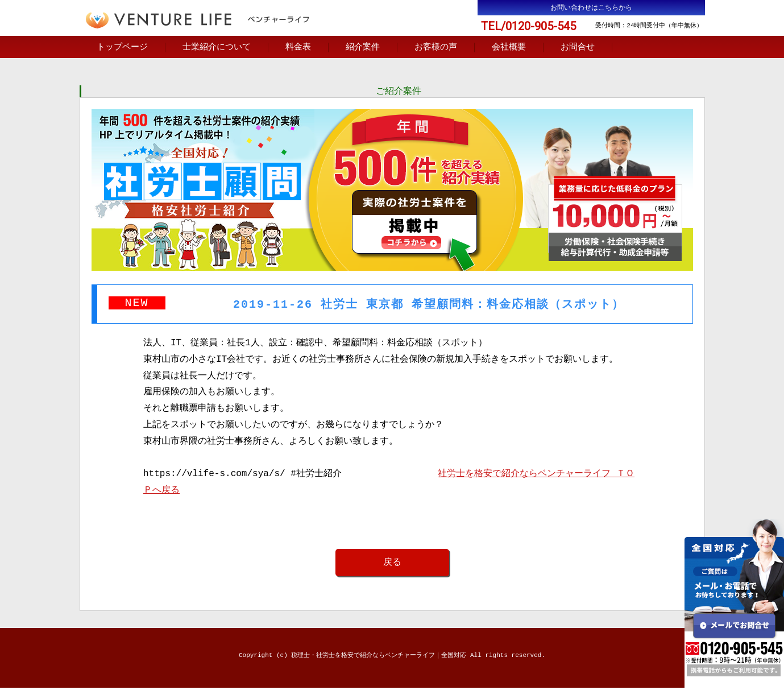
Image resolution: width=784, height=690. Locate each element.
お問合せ (578, 48)
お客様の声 (436, 48)
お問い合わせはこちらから (591, 8)
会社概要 (509, 48)
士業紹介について (217, 48)
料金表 (298, 48)
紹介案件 (363, 48)
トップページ (122, 48)
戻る (392, 564)
